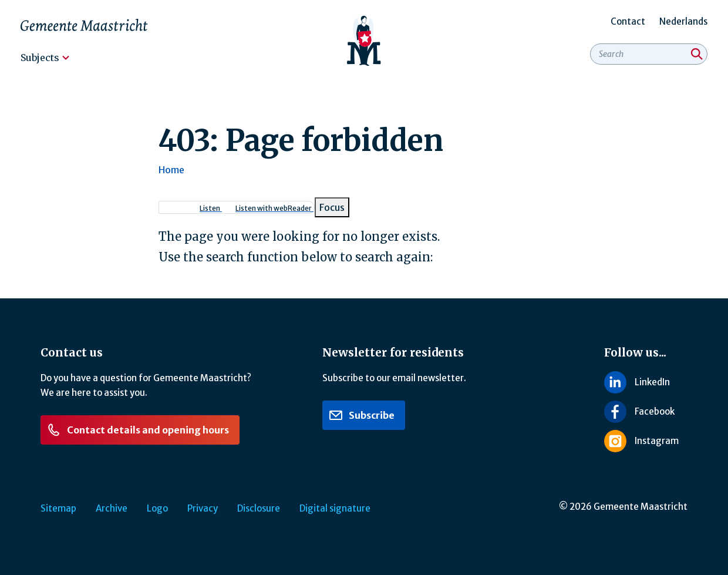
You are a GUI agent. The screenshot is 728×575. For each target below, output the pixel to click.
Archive (112, 508)
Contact (628, 21)
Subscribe (362, 415)
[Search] (697, 54)
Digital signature (335, 508)
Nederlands (683, 21)
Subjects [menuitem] (40, 58)
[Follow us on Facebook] (646, 412)
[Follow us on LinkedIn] (646, 382)
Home (171, 170)
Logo (157, 508)
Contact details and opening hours (138, 430)
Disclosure (259, 508)
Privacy (203, 508)
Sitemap (58, 508)
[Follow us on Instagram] (646, 441)
